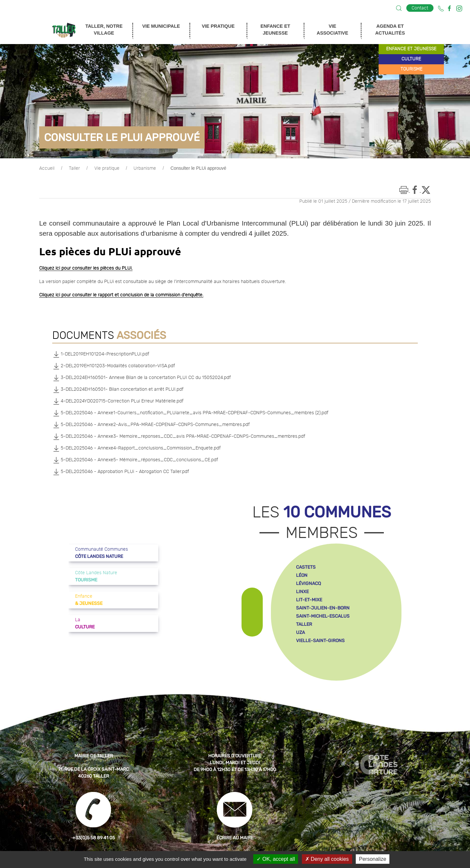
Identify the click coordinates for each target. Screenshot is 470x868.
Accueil (47, 168)
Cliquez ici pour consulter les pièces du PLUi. (86, 268)
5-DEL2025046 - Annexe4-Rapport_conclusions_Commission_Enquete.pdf (136, 448)
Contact (420, 8)
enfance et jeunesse (411, 49)
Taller (74, 168)
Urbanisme (145, 168)
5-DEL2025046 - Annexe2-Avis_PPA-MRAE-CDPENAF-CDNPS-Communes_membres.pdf (151, 425)
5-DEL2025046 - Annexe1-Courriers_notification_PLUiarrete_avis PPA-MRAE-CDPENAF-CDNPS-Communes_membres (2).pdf (190, 413)
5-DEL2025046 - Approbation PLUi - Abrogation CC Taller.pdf (121, 472)
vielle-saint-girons (320, 641)
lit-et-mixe (309, 600)
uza (300, 632)
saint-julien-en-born (323, 608)
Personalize (373, 859)
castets (306, 567)
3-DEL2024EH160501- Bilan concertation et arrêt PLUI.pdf (118, 389)
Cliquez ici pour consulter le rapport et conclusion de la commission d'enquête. (121, 295)
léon (302, 575)
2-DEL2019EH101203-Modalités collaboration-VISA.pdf (114, 366)
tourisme (411, 69)
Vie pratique (107, 168)
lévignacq (308, 584)
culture (411, 59)
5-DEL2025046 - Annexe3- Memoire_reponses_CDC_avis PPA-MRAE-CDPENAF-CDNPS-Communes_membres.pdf (179, 436)
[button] (399, 8)
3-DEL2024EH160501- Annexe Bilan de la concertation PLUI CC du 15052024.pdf (141, 378)
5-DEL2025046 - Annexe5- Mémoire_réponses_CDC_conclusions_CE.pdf (135, 460)
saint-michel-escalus (323, 616)
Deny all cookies (327, 859)
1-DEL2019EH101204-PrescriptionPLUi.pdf (101, 354)
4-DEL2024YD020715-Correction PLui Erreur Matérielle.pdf (118, 401)
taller (304, 624)
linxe (302, 592)
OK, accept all (276, 859)
